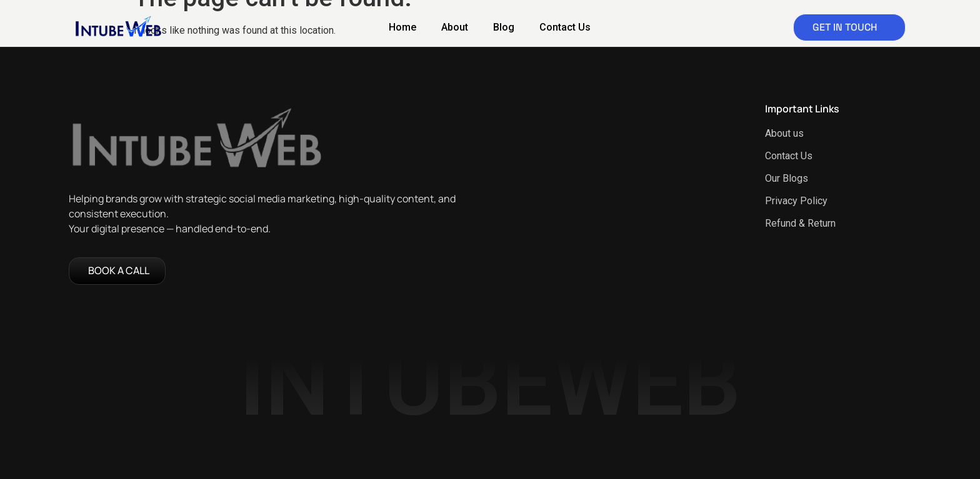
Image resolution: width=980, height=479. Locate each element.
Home (402, 27)
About (455, 27)
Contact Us (565, 27)
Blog (504, 27)
